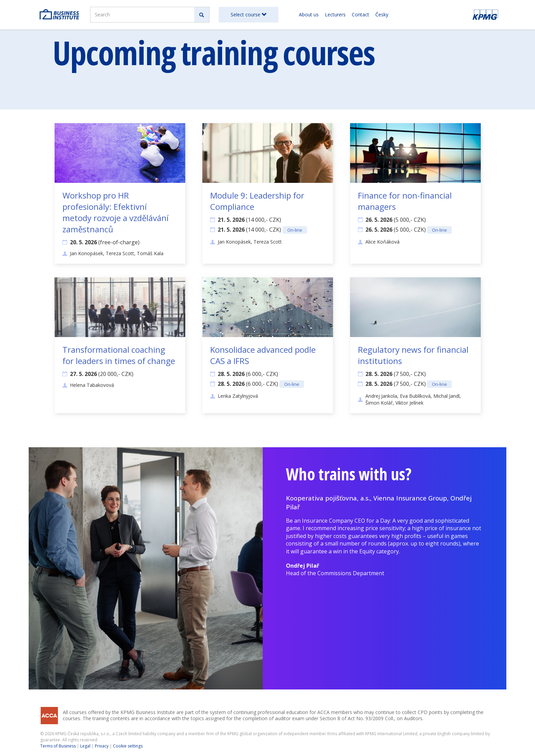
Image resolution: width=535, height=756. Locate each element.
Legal (85, 746)
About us (309, 14)
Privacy (102, 746)
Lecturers (335, 14)
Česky (382, 14)
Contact (360, 14)
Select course (249, 14)
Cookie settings (128, 746)
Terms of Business (58, 746)
